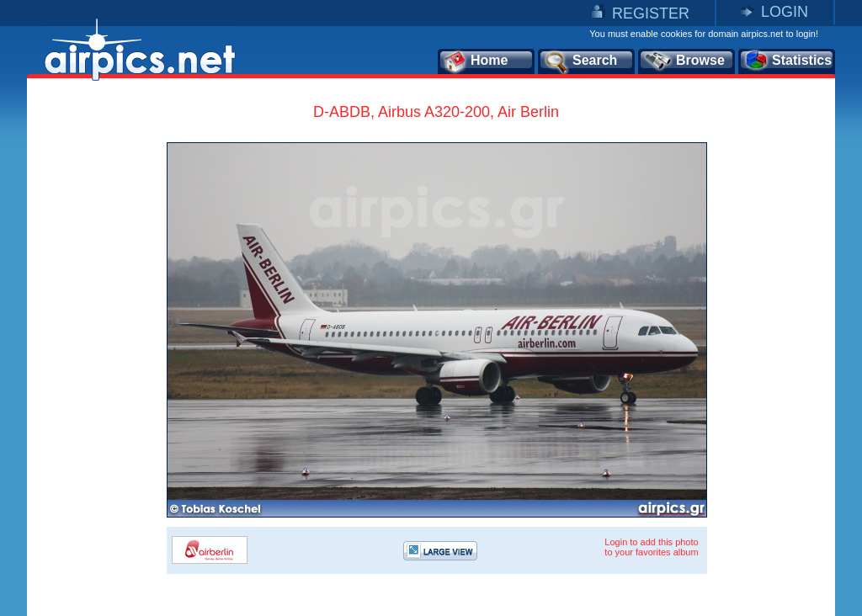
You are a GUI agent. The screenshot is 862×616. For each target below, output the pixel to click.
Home (475, 61)
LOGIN (785, 12)
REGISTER (651, 13)
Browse (684, 61)
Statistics (788, 61)
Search (580, 61)
